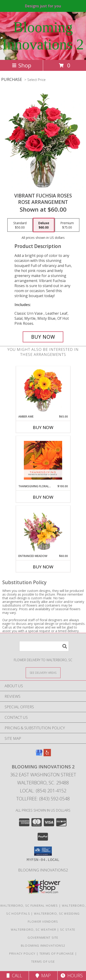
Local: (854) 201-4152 (43, 791)
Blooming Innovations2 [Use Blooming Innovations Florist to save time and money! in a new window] (43, 870)
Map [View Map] (43, 976)
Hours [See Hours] (72, 976)
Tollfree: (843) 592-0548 (43, 799)
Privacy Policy (22, 953)
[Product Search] (44, 646)
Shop (22, 65)
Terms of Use (43, 961)
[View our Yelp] (47, 755)
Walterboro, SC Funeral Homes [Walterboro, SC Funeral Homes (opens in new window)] (29, 905)
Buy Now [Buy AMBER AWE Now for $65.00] (43, 427)
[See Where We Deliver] (43, 672)
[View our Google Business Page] (39, 755)
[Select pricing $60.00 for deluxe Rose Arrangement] (44, 225)
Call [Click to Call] (14, 976)
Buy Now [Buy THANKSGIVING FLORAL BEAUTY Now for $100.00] (43, 497)
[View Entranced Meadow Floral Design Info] (43, 530)
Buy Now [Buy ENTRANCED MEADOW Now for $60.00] (43, 567)
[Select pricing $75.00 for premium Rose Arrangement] (67, 225)
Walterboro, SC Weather (34, 929)
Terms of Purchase (57, 953)
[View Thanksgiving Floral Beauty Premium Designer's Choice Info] (43, 460)
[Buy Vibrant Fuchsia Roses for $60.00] (43, 337)
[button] (43, 851)
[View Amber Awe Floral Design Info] (43, 390)
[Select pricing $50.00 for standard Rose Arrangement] (20, 225)
